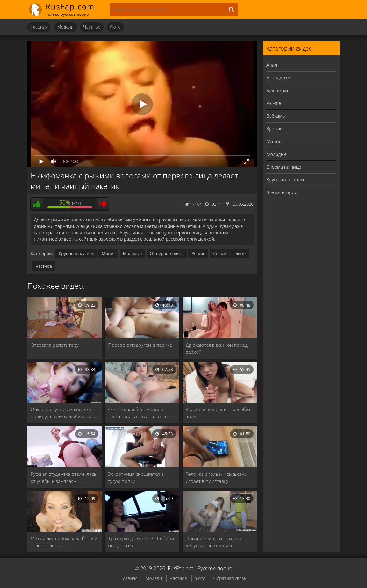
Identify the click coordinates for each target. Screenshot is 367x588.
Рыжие (198, 253)
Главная (39, 27)
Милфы (274, 141)
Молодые (133, 253)
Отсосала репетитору (55, 345)
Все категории (282, 192)
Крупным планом (76, 253)
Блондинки (278, 78)
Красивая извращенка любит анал (218, 413)
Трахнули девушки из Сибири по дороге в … (141, 542)
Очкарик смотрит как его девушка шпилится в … (213, 542)
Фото (115, 27)
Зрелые (274, 129)
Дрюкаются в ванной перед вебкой (217, 348)
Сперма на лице (229, 253)
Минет (108, 253)
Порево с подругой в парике (140, 345)
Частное (92, 27)
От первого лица (167, 253)
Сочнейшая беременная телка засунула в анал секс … (140, 413)
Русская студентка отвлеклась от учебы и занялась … (64, 477)
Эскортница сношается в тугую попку (136, 477)
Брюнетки (277, 90)
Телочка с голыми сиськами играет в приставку (217, 477)
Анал (272, 65)
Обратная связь (230, 578)
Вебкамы (276, 116)
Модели (65, 27)
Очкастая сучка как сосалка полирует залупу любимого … (63, 413)
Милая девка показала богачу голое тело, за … (64, 542)
